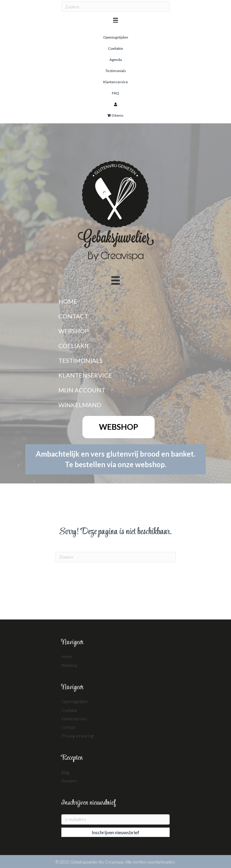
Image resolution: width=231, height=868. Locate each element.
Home (66, 656)
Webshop (69, 665)
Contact (69, 727)
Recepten (69, 781)
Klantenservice (74, 719)
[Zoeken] (115, 7)
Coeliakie (69, 710)
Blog (65, 772)
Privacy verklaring (77, 736)
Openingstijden (75, 701)
